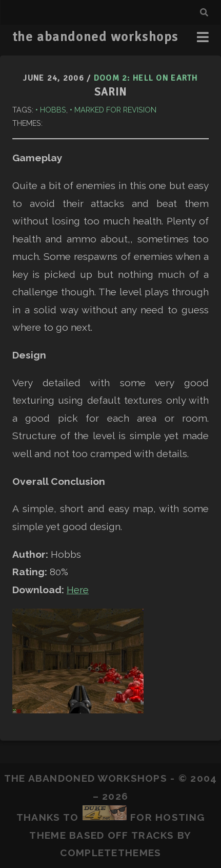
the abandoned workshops (95, 37)
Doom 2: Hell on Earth (146, 78)
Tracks (153, 835)
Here (78, 590)
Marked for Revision (115, 110)
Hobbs (53, 110)
